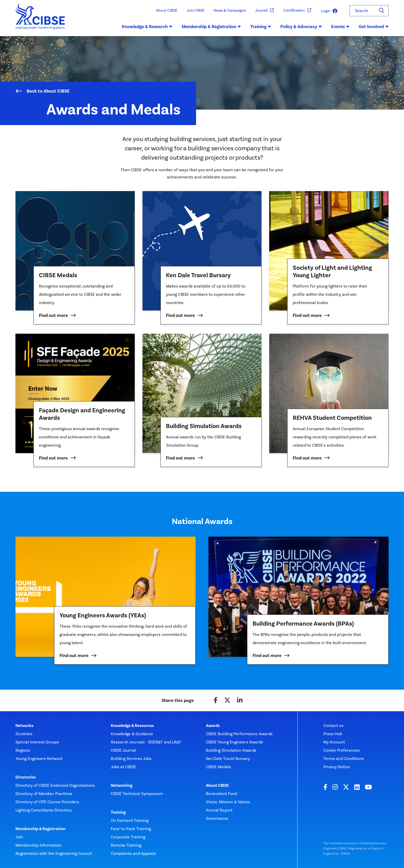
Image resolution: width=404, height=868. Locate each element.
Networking (121, 785)
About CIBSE (167, 10)
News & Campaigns (230, 10)
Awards (213, 726)
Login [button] (329, 11)
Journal (265, 10)
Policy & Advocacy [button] (301, 27)
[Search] (382, 11)
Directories (26, 777)
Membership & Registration (40, 829)
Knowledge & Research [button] (147, 27)
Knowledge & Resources (132, 726)
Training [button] (261, 27)
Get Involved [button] (374, 27)
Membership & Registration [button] (211, 27)
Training (118, 812)
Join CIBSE (195, 10)
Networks (24, 726)
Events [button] (340, 27)
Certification (297, 10)
